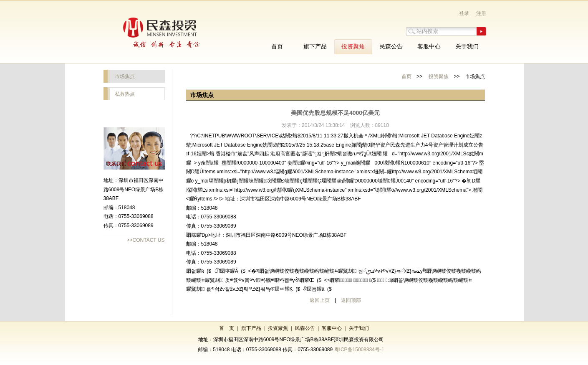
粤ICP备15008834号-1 (359, 350)
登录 (464, 13)
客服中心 (332, 328)
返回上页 (320, 300)
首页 (406, 76)
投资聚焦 (439, 76)
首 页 (227, 328)
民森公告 (305, 328)
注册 (481, 13)
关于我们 (359, 328)
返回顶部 (351, 300)
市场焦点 (125, 76)
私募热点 (125, 94)
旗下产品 (251, 328)
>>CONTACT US (146, 240)
